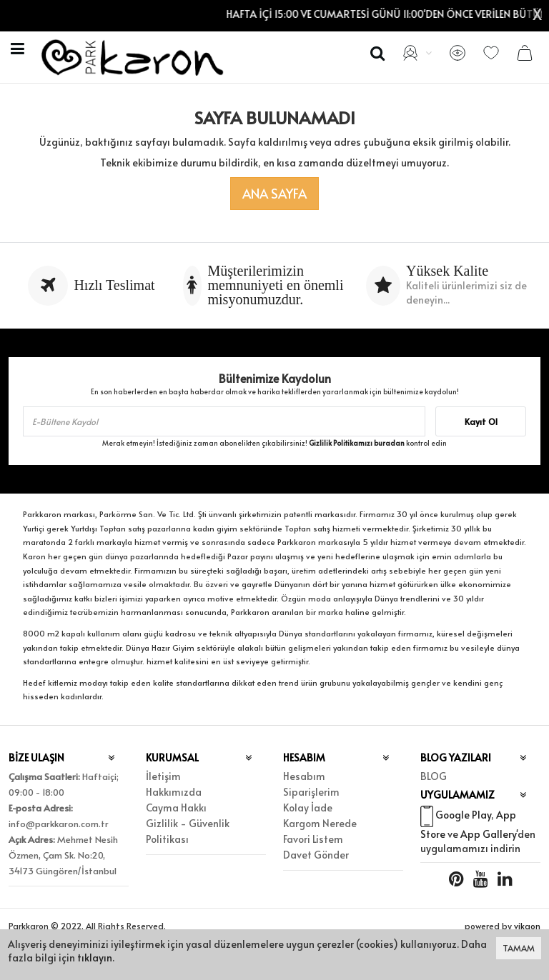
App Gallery (488, 834)
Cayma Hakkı (176, 807)
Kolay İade (308, 807)
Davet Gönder (316, 855)
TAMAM (519, 948)
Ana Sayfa (274, 193)
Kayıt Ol (481, 421)
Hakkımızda (174, 792)
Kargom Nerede (320, 823)
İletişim (163, 776)
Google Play (463, 815)
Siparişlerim (311, 792)
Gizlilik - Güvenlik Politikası (188, 831)
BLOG (434, 776)
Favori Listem (313, 839)
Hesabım (304, 776)
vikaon (527, 926)
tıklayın (95, 957)
